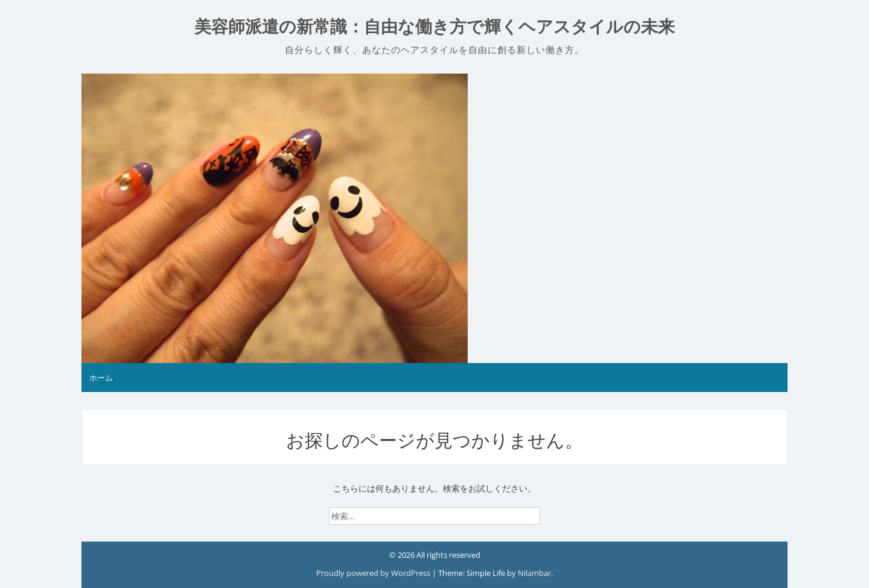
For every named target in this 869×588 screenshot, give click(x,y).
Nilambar (534, 573)
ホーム (101, 378)
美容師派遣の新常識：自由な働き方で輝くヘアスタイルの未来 (434, 27)
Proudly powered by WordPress (374, 573)
